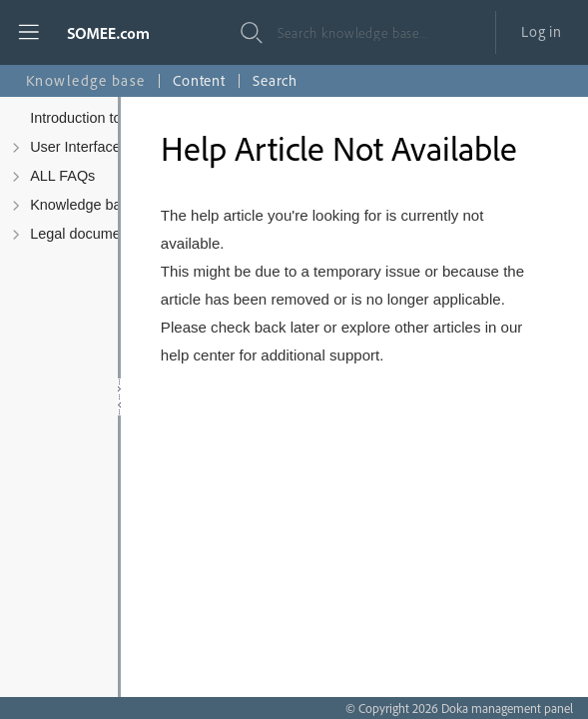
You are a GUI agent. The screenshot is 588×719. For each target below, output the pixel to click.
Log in (542, 31)
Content (199, 80)
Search (275, 80)
